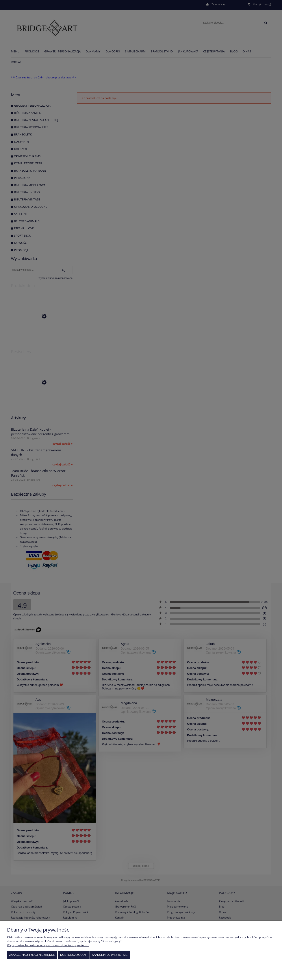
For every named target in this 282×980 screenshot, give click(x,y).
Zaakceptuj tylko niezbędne (32, 955)
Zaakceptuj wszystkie (110, 955)
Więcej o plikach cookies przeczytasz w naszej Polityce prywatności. (48, 945)
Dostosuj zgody (73, 955)
